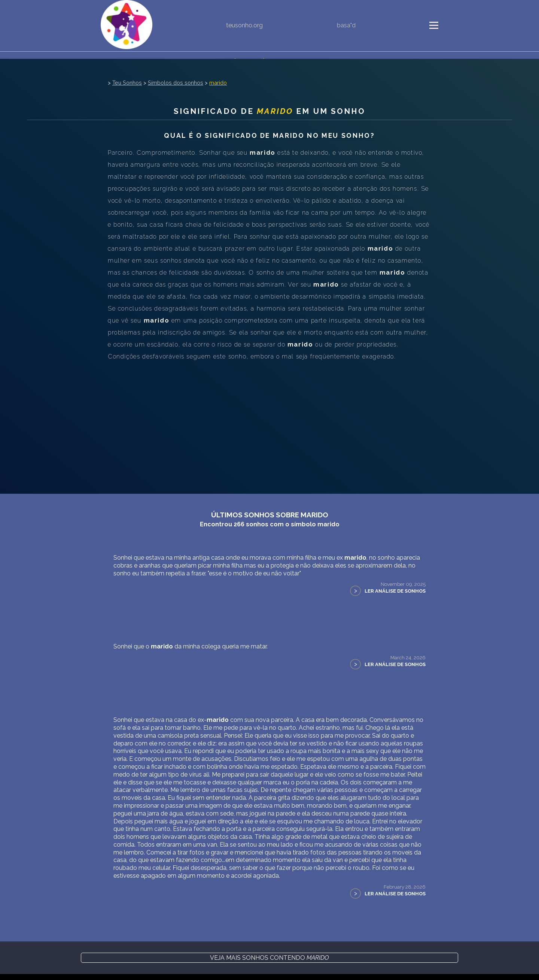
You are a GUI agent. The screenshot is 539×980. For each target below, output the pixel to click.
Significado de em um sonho (270, 111)
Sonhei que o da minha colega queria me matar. (191, 646)
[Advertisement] (269, 419)
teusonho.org (244, 25)
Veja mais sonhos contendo (269, 958)
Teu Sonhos (127, 83)
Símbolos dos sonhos (176, 83)
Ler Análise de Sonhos (395, 591)
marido (218, 83)
